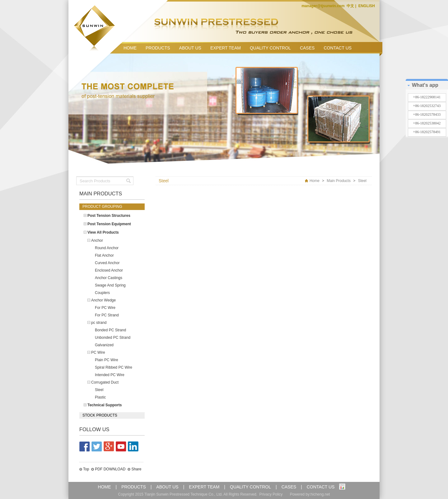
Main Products (339, 181)
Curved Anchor (107, 263)
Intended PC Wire (110, 375)
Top (86, 469)
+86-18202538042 (427, 123)
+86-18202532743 (427, 106)
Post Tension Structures (109, 216)
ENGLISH (366, 6)
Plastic (100, 397)
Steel (99, 390)
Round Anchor (107, 248)
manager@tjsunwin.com (324, 6)
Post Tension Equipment (109, 224)
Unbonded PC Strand (113, 338)
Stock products (100, 415)
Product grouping (102, 207)
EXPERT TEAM (226, 48)
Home (315, 181)
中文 (351, 6)
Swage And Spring (110, 285)
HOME (130, 48)
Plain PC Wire (107, 360)
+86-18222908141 (427, 97)
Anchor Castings (109, 278)
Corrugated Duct (105, 382)
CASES (307, 48)
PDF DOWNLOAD (110, 469)
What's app (425, 85)
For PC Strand (107, 315)
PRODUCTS (158, 48)
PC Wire (98, 352)
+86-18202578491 (427, 132)
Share (136, 469)
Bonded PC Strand (110, 330)
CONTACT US (338, 48)
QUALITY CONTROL (270, 48)
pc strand (99, 323)
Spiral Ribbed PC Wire (114, 367)
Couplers (102, 293)
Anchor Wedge (103, 300)
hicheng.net (320, 494)
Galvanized (104, 345)
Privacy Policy (271, 494)
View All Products (103, 232)
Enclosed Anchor (109, 270)
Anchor (97, 240)
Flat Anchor (104, 255)
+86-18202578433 (427, 114)
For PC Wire (105, 308)
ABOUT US (190, 48)
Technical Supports (105, 405)
